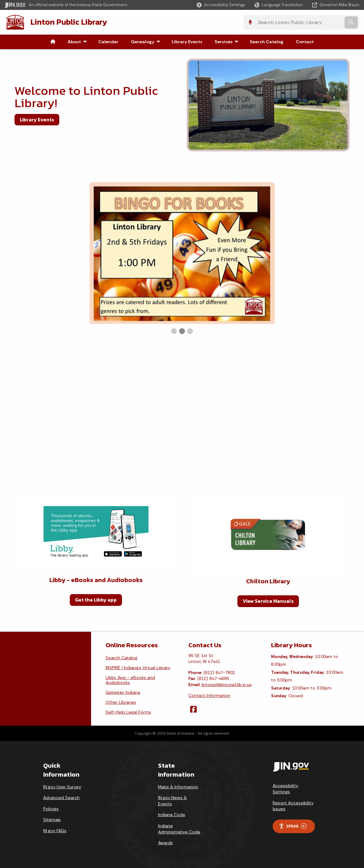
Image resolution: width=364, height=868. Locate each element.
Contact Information (209, 695)
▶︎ (350, 258)
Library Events (37, 119)
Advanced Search (61, 797)
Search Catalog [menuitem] (267, 41)
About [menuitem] (79, 41)
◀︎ (19, 258)
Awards (165, 842)
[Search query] (316, 22)
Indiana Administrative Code (179, 828)
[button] (221, 5)
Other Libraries (121, 702)
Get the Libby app (96, 599)
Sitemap (52, 819)
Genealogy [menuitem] (147, 41)
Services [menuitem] (228, 41)
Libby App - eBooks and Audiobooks (130, 679)
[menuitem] (53, 41)
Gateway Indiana (123, 692)
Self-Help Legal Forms (128, 711)
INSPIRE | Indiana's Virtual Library (138, 667)
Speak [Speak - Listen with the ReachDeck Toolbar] (293, 826)
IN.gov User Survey (62, 786)
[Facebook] (193, 709)
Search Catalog (121, 657)
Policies (51, 808)
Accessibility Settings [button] (285, 788)
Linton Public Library (68, 22)
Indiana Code (172, 814)
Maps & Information (178, 786)
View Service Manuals (268, 601)
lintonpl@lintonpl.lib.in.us (227, 684)
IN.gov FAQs (55, 830)
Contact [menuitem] (305, 41)
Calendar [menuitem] (108, 41)
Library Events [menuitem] (187, 41)
